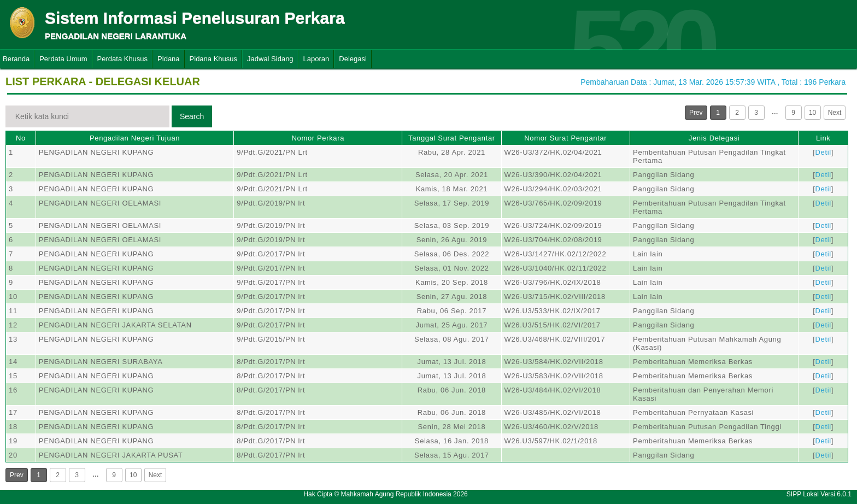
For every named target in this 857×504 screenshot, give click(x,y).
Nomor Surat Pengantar (565, 138)
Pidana (168, 59)
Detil (823, 152)
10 (812, 113)
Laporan (316, 59)
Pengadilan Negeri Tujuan (135, 138)
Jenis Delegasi (714, 138)
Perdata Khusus (123, 59)
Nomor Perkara (318, 138)
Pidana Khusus (213, 59)
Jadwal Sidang (270, 59)
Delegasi (353, 59)
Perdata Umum (63, 59)
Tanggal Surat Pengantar (452, 138)
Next (835, 113)
